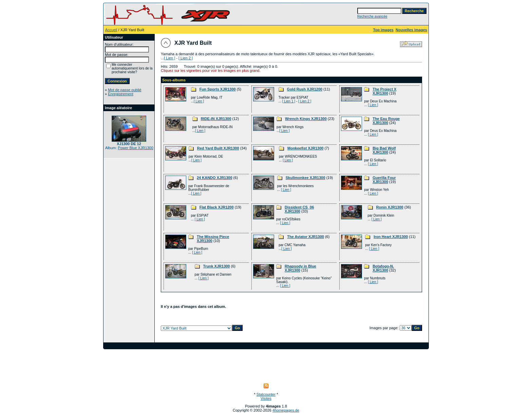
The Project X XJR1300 (384, 91)
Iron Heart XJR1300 (391, 237)
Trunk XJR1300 (217, 266)
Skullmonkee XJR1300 (306, 178)
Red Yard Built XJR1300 (218, 148)
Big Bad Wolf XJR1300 (384, 150)
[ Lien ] (169, 58)
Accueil (111, 30)
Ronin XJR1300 (390, 207)
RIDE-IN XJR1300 (216, 119)
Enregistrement (121, 94)
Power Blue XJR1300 (136, 148)
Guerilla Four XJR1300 (384, 180)
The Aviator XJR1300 (306, 237)
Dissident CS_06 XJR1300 (299, 209)
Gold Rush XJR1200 (305, 89)
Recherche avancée (372, 16)
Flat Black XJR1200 (217, 207)
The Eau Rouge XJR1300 (386, 121)
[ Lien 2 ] (186, 58)
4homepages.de (286, 410)
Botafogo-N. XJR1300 (383, 268)
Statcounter (266, 394)
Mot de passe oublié (125, 90)
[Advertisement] (266, 364)
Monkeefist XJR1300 (305, 148)
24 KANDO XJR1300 (215, 178)
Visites (266, 398)
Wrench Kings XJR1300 (306, 119)
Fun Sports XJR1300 (218, 89)
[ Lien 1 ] (289, 101)
